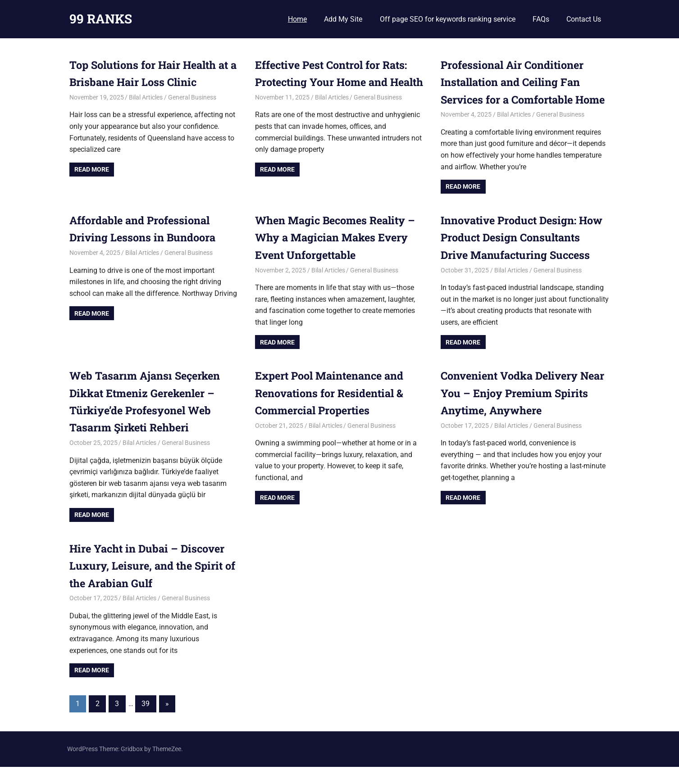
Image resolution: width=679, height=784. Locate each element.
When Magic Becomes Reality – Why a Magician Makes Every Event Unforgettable (338, 255)
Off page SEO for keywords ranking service (448, 19)
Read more (92, 169)
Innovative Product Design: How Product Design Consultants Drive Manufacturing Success (525, 255)
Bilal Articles (146, 97)
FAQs (541, 19)
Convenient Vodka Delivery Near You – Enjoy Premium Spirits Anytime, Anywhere (512, 410)
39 (146, 721)
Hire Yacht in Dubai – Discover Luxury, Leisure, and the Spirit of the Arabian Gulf (150, 583)
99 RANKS (101, 19)
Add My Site (343, 19)
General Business (192, 97)
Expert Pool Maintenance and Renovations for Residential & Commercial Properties (332, 410)
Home (297, 19)
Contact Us (584, 19)
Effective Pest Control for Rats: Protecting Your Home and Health (335, 82)
